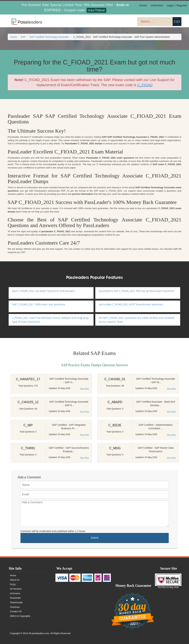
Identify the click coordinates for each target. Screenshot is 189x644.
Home (14, 37)
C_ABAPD (115, 402)
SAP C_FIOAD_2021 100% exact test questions (39, 304)
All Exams (15, 593)
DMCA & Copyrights (20, 616)
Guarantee (15, 598)
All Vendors (16, 589)
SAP (23, 37)
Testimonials (16, 602)
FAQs (13, 584)
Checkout (15, 607)
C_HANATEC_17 (28, 379)
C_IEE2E (115, 425)
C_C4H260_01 (115, 379)
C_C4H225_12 (28, 402)
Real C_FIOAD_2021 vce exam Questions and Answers (44, 291)
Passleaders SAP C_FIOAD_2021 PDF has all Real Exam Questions (137, 291)
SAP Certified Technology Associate (49, 37)
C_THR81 (28, 448)
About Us (15, 580)
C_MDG (115, 448)
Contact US (16, 611)
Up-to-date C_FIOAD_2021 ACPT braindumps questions (131, 304)
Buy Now (85, 389)
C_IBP (28, 425)
